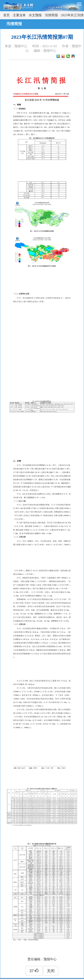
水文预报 (35, 15)
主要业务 (19, 15)
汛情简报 (51, 15)
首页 (6, 15)
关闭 (51, 971)
